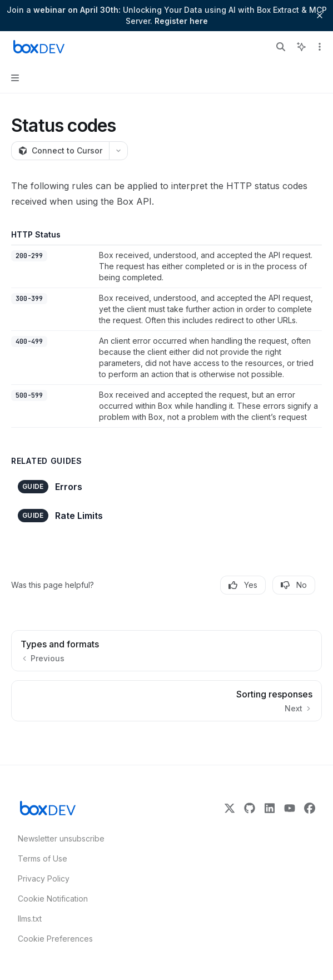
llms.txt (30, 919)
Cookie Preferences (55, 939)
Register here (181, 21)
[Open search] (281, 47)
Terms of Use (43, 858)
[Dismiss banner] (320, 16)
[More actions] (319, 47)
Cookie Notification (53, 899)
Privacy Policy (44, 878)
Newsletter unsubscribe (58, 838)
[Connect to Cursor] (60, 151)
